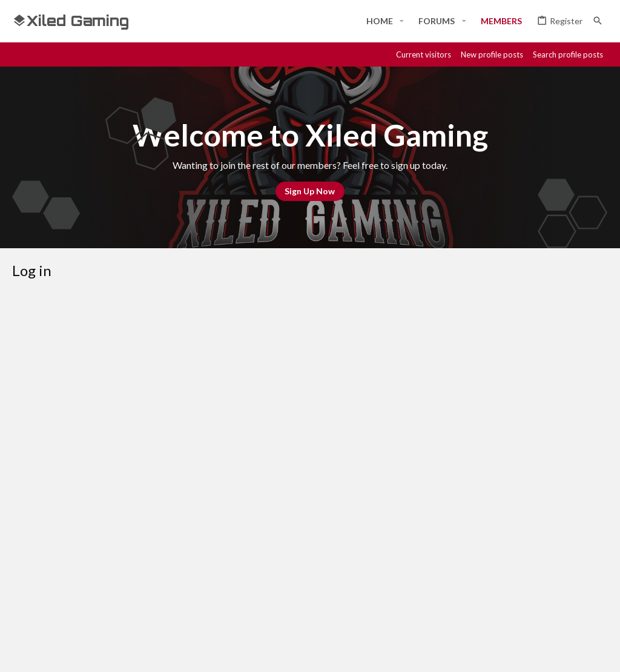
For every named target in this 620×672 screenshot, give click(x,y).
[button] (402, 21)
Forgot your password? (261, 417)
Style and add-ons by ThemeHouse (337, 652)
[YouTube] (601, 652)
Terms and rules (412, 609)
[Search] (598, 21)
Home (558, 609)
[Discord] (513, 652)
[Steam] (535, 652)
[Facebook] (492, 652)
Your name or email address (145, 363)
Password (178, 401)
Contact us (348, 609)
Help (528, 609)
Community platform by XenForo (137, 652)
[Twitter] (579, 652)
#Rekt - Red (45, 609)
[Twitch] (557, 652)
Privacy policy (482, 609)
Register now (355, 509)
